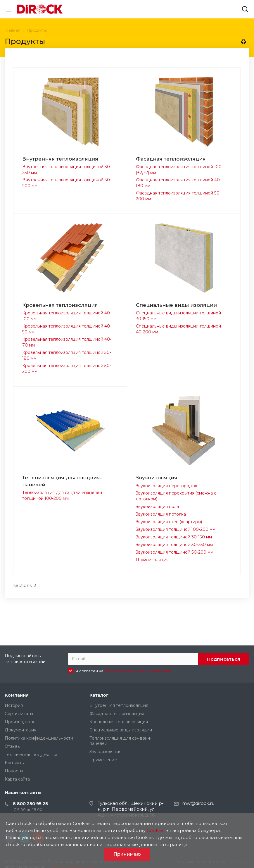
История (14, 705)
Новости (14, 771)
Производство (20, 722)
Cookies (155, 830)
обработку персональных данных (138, 671)
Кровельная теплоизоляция (60, 305)
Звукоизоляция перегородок (167, 486)
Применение (103, 760)
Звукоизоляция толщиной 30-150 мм (174, 537)
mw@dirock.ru (198, 803)
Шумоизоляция (152, 560)
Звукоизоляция (157, 478)
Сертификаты (19, 714)
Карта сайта (17, 779)
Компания (17, 695)
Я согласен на (123, 671)
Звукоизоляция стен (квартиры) (169, 522)
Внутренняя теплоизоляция (60, 159)
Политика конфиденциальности (39, 738)
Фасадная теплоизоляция (171, 159)
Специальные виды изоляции (176, 305)
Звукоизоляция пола (157, 507)
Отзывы (13, 746)
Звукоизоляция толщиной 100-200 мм (176, 529)
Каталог (99, 695)
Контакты (15, 763)
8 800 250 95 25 (30, 804)
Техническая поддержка (31, 755)
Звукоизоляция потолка (161, 514)
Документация (20, 730)
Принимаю (127, 854)
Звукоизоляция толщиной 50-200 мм (175, 552)
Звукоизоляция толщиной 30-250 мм (174, 545)
